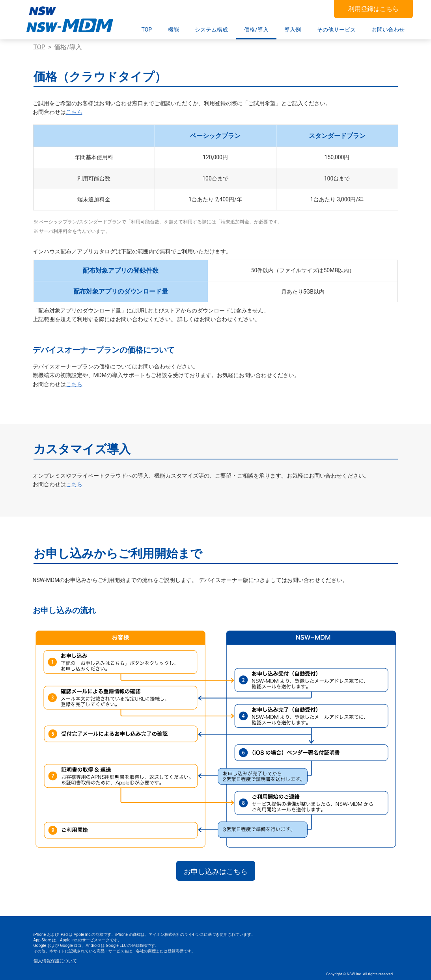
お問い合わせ (388, 30)
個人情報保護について (55, 961)
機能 (174, 30)
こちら (74, 112)
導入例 (293, 30)
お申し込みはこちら (216, 871)
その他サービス (336, 30)
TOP (147, 30)
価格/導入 (256, 30)
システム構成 (211, 30)
